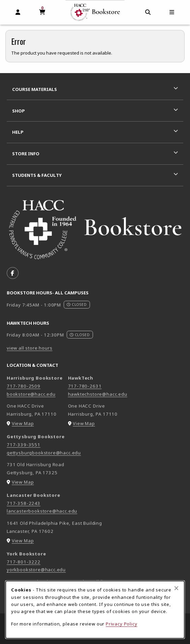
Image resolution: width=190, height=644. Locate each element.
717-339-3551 (24, 445)
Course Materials (35, 89)
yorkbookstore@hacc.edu (36, 570)
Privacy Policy (122, 624)
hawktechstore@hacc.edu (98, 394)
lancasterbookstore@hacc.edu (42, 511)
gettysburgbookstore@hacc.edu (44, 453)
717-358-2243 (24, 503)
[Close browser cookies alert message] (176, 588)
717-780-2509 (24, 386)
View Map (23, 423)
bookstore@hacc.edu (31, 394)
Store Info (26, 154)
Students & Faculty (37, 175)
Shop (19, 111)
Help (18, 132)
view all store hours (30, 348)
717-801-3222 (24, 562)
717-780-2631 (85, 386)
